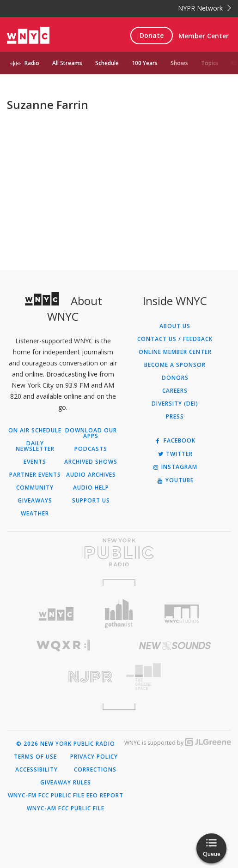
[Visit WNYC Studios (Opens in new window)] (182, 614)
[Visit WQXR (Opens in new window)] (63, 646)
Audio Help (91, 488)
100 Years (145, 63)
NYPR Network (204, 8)
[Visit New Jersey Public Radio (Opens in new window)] (63, 677)
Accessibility (37, 770)
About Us (175, 326)
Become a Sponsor (175, 365)
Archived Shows (91, 462)
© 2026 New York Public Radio (66, 744)
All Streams (67, 63)
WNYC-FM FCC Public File (46, 796)
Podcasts (91, 449)
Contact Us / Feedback (175, 339)
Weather (35, 514)
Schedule (107, 63)
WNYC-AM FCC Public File (66, 808)
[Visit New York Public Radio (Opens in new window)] (119, 552)
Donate (152, 35)
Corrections (95, 770)
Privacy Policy (94, 757)
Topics (210, 63)
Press (175, 417)
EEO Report (105, 796)
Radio (32, 63)
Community (35, 488)
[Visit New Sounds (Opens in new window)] (175, 646)
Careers (175, 391)
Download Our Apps (91, 433)
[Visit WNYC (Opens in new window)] (56, 614)
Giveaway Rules (66, 783)
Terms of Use (35, 757)
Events (35, 462)
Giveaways (35, 501)
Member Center (204, 36)
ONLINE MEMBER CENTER (175, 352)
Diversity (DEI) (175, 404)
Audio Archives (91, 475)
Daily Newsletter (35, 446)
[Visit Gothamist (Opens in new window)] (119, 614)
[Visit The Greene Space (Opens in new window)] (175, 677)
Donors (175, 378)
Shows (179, 63)
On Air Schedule (35, 431)
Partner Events (35, 475)
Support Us (91, 501)
